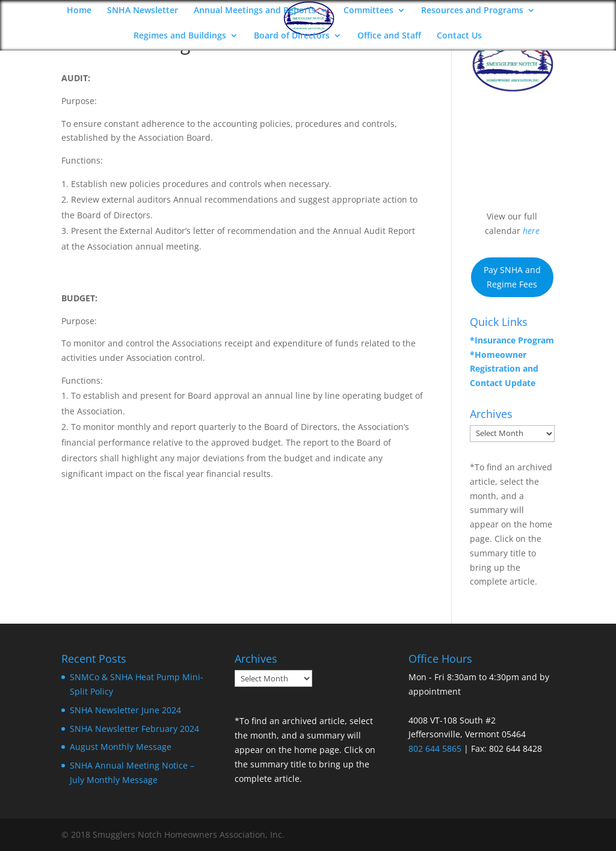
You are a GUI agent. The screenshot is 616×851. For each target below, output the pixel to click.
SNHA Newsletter (143, 11)
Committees (368, 11)
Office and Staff (389, 36)
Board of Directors (292, 36)
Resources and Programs (472, 11)
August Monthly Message (121, 747)
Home (79, 11)
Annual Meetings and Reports (255, 11)
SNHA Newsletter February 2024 (134, 729)
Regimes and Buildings (180, 36)
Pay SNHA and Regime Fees (512, 277)
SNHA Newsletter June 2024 (125, 710)
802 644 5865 (435, 748)
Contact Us (459, 36)
